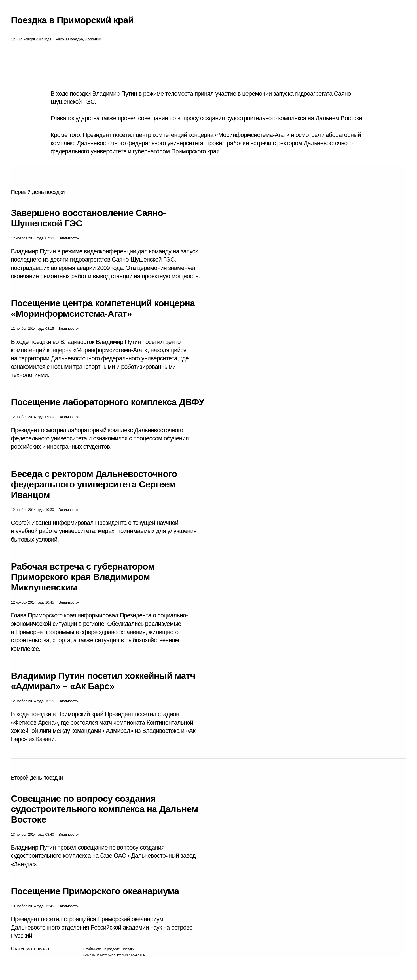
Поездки (128, 949)
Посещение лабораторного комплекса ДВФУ (107, 402)
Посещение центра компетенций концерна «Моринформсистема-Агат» (103, 308)
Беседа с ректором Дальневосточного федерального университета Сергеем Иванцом (94, 484)
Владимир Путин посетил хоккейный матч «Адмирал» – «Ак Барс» (103, 681)
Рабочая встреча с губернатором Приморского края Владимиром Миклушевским (83, 577)
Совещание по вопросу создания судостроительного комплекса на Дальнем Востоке (104, 809)
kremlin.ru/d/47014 (131, 955)
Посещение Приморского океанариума (95, 891)
